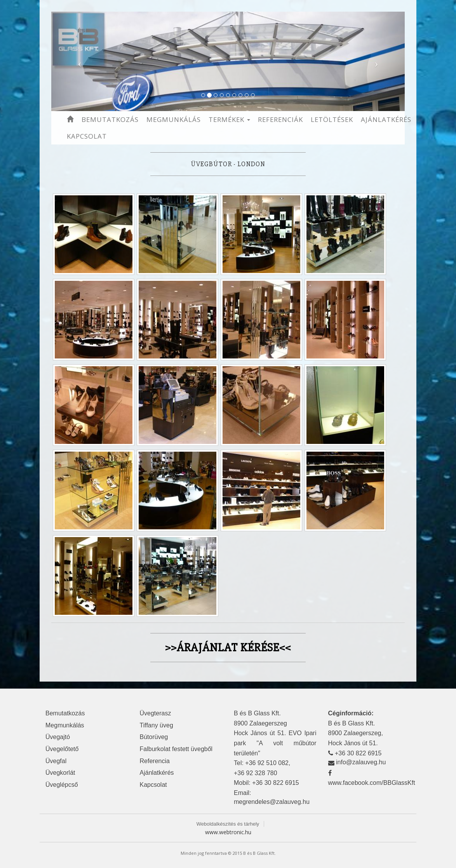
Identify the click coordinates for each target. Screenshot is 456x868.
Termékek (229, 119)
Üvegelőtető (62, 749)
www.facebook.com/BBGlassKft (372, 783)
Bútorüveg (154, 737)
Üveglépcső (62, 785)
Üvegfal (56, 761)
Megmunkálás (174, 119)
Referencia (155, 761)
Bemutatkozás (110, 119)
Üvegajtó (58, 737)
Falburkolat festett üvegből (176, 749)
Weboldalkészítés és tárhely (228, 824)
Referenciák (280, 119)
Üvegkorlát (60, 773)
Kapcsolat (87, 136)
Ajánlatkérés (386, 119)
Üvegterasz (156, 713)
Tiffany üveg (157, 725)
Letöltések (332, 119)
